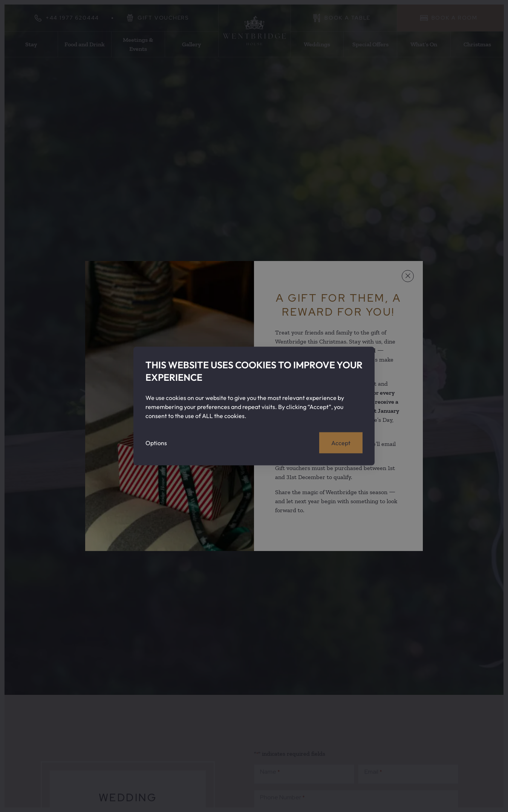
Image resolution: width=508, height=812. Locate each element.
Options (156, 443)
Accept (341, 443)
